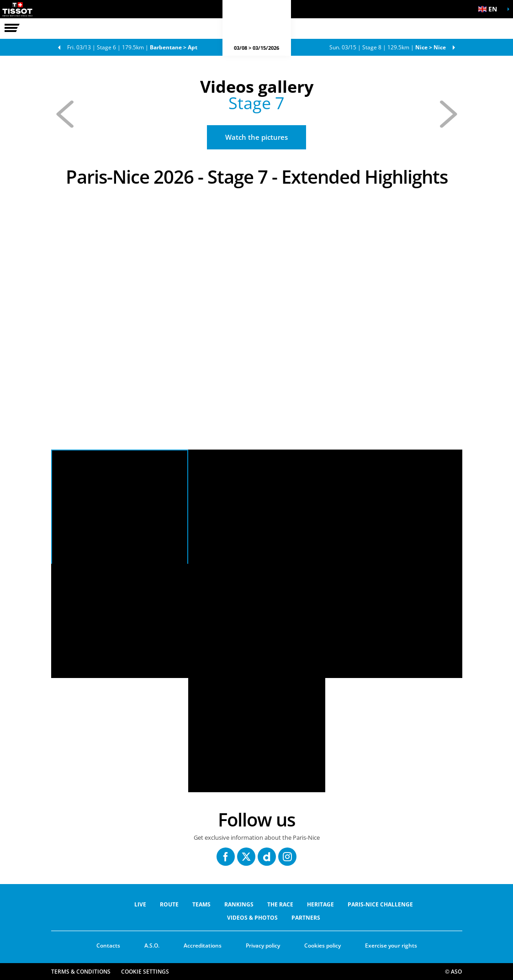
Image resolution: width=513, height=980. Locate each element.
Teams (201, 904)
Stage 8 (388, 47)
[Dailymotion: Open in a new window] (267, 857)
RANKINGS (239, 904)
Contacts (108, 946)
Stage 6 (132, 47)
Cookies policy (323, 946)
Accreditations (203, 946)
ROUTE (169, 904)
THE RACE (280, 904)
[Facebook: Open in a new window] (226, 857)
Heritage (320, 904)
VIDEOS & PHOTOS (252, 918)
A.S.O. (152, 946)
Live (140, 904)
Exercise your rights (391, 946)
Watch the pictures (256, 137)
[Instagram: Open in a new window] (287, 857)
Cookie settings (145, 972)
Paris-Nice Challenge (380, 904)
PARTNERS (306, 918)
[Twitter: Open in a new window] (246, 857)
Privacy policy (263, 946)
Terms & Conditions (81, 972)
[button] (490, 9)
